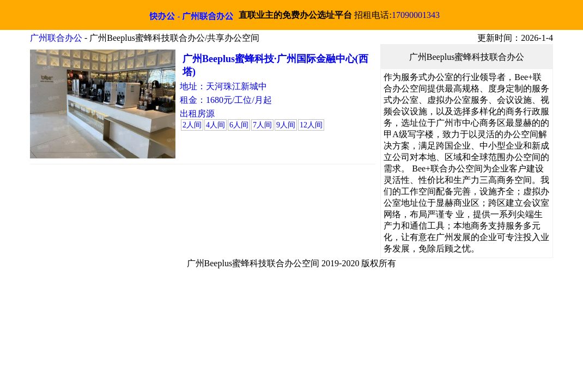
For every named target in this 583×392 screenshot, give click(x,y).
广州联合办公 (56, 38)
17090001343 (416, 15)
